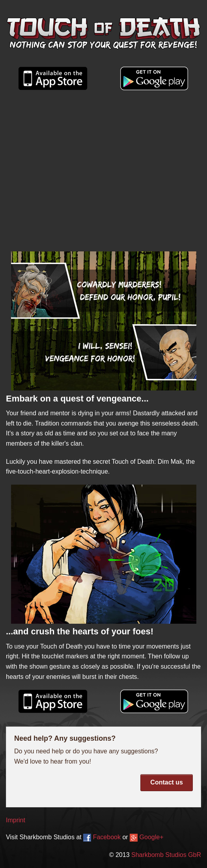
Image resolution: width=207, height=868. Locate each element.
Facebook (102, 837)
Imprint (16, 820)
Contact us (167, 782)
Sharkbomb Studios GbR (166, 855)
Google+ (146, 837)
